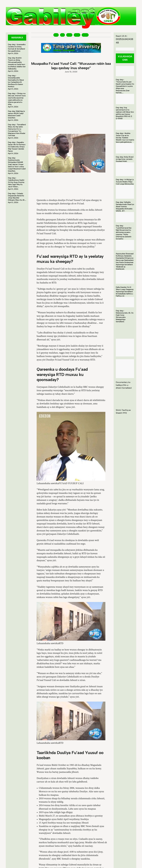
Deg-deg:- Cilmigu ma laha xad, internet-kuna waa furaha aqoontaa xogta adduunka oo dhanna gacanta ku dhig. (17, 99)
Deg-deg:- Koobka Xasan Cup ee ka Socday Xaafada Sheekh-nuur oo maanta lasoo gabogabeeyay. (125, 138)
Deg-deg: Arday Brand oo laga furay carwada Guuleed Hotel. (125, 159)
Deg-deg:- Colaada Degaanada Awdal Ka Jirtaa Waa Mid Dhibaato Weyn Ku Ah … (17, 197)
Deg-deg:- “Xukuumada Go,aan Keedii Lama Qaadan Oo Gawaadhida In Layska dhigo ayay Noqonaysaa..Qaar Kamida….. (125, 86)
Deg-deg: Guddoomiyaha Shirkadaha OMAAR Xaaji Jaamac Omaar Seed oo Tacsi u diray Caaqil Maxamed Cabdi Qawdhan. (17, 164)
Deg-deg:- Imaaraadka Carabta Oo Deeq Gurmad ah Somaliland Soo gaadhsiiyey (17, 48)
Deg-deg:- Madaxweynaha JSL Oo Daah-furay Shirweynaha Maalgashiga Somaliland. (125, 316)
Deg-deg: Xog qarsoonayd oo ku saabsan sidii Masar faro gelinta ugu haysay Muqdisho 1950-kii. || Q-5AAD (125, 113)
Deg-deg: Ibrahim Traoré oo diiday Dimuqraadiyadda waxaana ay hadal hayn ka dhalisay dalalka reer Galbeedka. (17, 63)
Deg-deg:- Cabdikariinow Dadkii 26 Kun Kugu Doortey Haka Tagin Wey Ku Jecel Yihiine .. (16, 182)
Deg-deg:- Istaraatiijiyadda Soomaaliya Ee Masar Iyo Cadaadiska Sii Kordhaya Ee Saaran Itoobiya (16, 81)
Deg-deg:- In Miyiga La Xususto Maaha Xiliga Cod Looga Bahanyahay (125, 182)
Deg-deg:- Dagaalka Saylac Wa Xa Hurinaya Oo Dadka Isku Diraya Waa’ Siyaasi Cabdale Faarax (17, 147)
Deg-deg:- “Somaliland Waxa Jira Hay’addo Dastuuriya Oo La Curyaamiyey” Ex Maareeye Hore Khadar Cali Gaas (17, 130)
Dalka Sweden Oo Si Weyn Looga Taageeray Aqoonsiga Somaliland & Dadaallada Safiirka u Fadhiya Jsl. (125, 292)
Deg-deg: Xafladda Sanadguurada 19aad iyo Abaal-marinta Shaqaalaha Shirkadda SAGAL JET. (125, 207)
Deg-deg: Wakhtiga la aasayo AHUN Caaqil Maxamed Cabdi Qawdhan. (16, 114)
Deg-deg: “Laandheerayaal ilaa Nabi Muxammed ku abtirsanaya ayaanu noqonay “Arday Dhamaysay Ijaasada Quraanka (124, 232)
